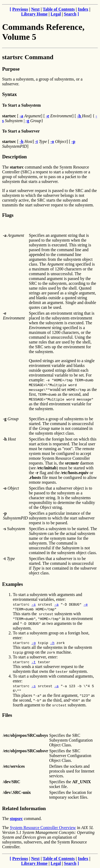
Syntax (9, 94)
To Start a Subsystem (21, 105)
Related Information (24, 808)
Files (7, 715)
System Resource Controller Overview (43, 828)
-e (86, 604)
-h (52, 643)
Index (83, 9)
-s (34, 604)
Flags (8, 215)
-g (34, 643)
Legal (56, 14)
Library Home (34, 14)
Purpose (11, 69)
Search (70, 14)
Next (35, 9)
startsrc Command (28, 57)
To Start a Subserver (21, 131)
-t (34, 662)
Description (14, 157)
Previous (20, 9)
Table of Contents (59, 9)
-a (57, 604)
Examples (13, 584)
